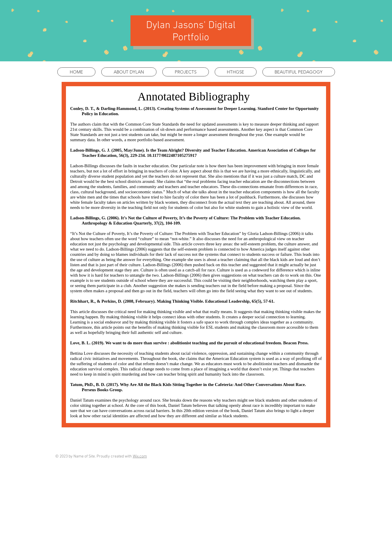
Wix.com (140, 456)
